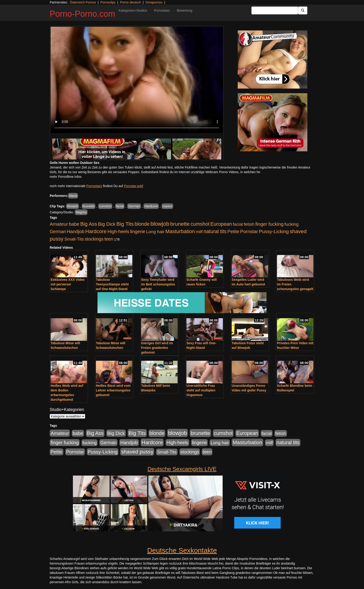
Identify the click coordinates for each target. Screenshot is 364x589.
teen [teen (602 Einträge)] (109, 239)
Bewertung (184, 10)
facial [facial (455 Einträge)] (238, 224)
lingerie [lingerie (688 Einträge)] (138, 232)
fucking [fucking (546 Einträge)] (291, 224)
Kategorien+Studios (133, 10)
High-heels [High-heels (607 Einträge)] (118, 232)
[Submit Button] (303, 10)
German (134, 206)
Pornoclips (108, 2)
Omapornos (154, 2)
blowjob (73, 206)
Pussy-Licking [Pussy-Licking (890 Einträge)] (274, 231)
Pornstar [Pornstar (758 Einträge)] (249, 232)
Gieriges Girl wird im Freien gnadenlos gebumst (157, 348)
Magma (81, 212)
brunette (89, 206)
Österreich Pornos (83, 2)
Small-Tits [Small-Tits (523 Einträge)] (74, 239)
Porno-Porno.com (82, 14)
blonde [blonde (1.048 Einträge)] (142, 224)
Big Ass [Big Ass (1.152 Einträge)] (89, 224)
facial (120, 206)
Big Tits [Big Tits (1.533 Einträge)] (125, 224)
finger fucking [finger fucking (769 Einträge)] (269, 224)
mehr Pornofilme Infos (66, 177)
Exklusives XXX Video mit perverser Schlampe (68, 284)
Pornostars (162, 10)
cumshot (105, 206)
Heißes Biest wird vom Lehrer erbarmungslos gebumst (113, 390)
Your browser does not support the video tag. (137, 80)
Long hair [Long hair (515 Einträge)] (155, 232)
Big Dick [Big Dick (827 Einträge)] (107, 224)
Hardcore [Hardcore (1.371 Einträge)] (96, 231)
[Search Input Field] (275, 10)
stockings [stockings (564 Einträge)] (94, 239)
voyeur (167, 206)
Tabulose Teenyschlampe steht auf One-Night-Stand (112, 284)
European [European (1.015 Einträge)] (221, 224)
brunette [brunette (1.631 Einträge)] (180, 224)
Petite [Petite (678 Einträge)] (233, 232)
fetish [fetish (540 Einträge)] (249, 224)
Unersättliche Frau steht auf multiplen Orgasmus (201, 390)
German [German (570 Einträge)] (58, 232)
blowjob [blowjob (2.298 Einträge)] (160, 224)
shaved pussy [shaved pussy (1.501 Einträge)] (137, 452)
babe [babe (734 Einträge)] (74, 224)
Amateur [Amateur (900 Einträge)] (59, 224)
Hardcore (151, 206)
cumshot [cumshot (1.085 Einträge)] (200, 224)
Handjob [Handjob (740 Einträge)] (76, 232)
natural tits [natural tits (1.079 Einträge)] (215, 232)
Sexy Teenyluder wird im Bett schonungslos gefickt (158, 284)
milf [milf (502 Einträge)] (199, 232)
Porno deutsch (130, 2)
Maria (73, 196)
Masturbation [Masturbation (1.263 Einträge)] (180, 231)
